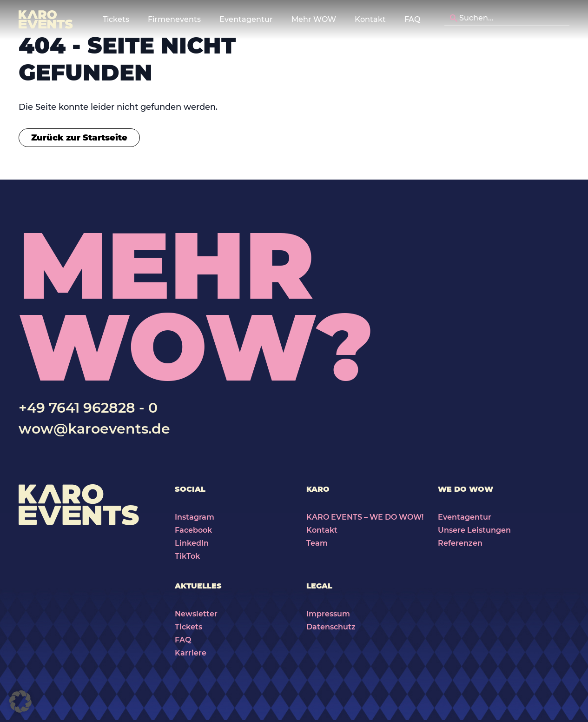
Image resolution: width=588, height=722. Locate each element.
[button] (20, 702)
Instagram (195, 517)
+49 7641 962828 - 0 (88, 408)
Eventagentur (465, 517)
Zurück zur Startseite (79, 138)
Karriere (191, 653)
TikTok (187, 556)
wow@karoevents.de (94, 429)
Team (317, 543)
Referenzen (460, 543)
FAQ (412, 19)
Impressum (328, 614)
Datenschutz (331, 627)
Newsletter (196, 614)
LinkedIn (192, 543)
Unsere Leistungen (474, 530)
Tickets (188, 627)
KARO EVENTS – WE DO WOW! (365, 517)
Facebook (193, 530)
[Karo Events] (46, 20)
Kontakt (370, 19)
